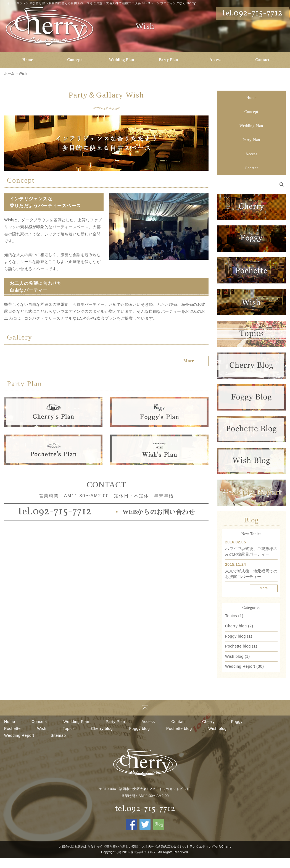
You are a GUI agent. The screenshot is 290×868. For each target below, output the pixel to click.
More (264, 588)
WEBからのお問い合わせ (159, 512)
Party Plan (168, 60)
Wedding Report (240, 666)
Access (215, 60)
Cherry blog (236, 626)
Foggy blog (235, 636)
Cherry (208, 722)
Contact (262, 60)
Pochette (12, 728)
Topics (231, 616)
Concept (75, 60)
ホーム (9, 73)
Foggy (237, 722)
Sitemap (58, 735)
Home (28, 60)
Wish (23, 73)
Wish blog (234, 656)
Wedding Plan (121, 60)
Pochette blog (238, 646)
